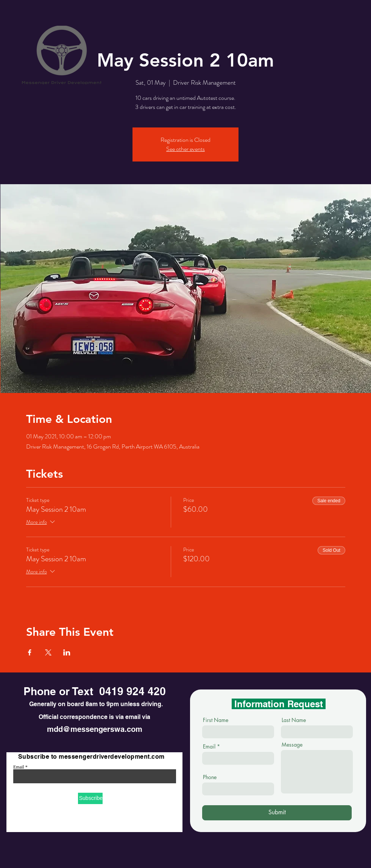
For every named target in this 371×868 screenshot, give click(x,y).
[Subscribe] (90, 798)
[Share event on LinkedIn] (67, 652)
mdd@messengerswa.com (95, 729)
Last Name (294, 720)
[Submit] (277, 813)
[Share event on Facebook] (30, 652)
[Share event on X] (48, 652)
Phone (210, 777)
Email (19, 767)
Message (292, 745)
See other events (185, 149)
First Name (216, 720)
